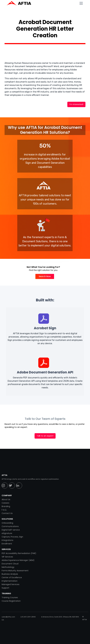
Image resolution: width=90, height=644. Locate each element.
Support (5, 588)
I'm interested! (76, 104)
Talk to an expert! (45, 436)
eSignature (7, 533)
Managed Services (11, 584)
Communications (10, 526)
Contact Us (7, 513)
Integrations (7, 540)
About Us (6, 499)
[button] (81, 3)
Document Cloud (10, 564)
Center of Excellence (12, 577)
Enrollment (7, 544)
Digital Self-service (11, 530)
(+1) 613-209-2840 (28, 617)
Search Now (45, 276)
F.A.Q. (4, 510)
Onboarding (7, 523)
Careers (5, 503)
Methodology (8, 567)
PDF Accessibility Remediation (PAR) (19, 553)
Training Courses (10, 597)
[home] (20, 3)
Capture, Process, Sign (12, 537)
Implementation (10, 581)
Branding (6, 506)
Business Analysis (10, 574)
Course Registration (11, 601)
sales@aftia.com (8, 617)
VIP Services (7, 557)
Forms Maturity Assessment (15, 571)
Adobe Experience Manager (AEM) (18, 560)
